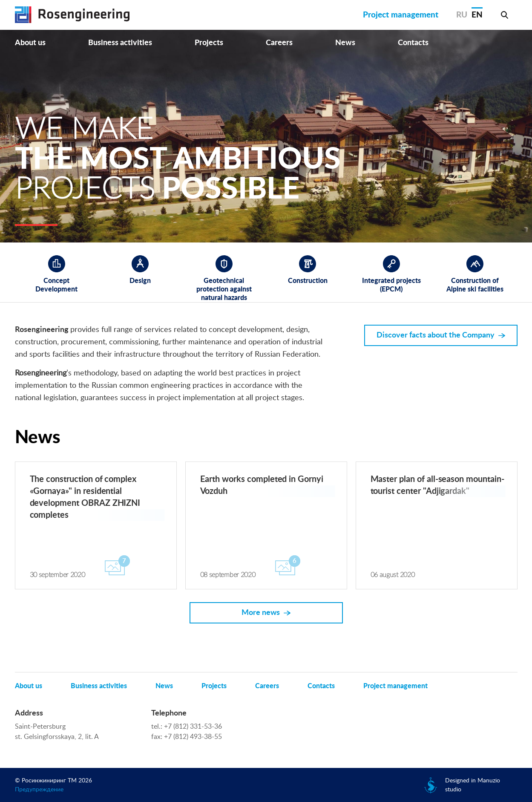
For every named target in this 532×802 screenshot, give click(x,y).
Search (505, 15)
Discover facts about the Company (436, 335)
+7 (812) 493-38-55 (193, 737)
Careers (279, 43)
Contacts (413, 43)
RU (462, 15)
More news (261, 613)
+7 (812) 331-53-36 (193, 727)
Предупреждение (39, 790)
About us (30, 43)
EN (477, 15)
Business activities (120, 43)
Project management (401, 15)
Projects (209, 43)
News (345, 43)
